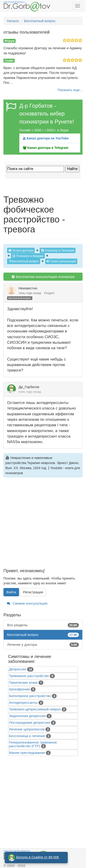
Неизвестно (28, 288)
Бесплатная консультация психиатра (43, 277)
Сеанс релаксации (61, 261)
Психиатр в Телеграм (58, 250)
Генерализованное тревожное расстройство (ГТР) (33, 744)
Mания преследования (27, 753)
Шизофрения (19, 689)
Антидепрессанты (23, 702)
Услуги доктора (21, 250)
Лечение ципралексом (27, 729)
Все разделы (43, 625)
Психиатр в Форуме (28, 256)
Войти (11, 592)
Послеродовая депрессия (29, 722)
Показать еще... (70, 90)
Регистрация (33, 592)
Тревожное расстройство (29, 676)
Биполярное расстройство (30, 696)
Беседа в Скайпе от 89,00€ (37, 857)
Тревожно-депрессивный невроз (35, 709)
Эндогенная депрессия (27, 716)
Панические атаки (23, 682)
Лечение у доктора (43, 645)
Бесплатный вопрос (24, 261)
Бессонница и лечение (27, 736)
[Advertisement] (43, 525)
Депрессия (18, 669)
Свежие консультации (27, 603)
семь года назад (30, 293)
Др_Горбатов (29, 387)
